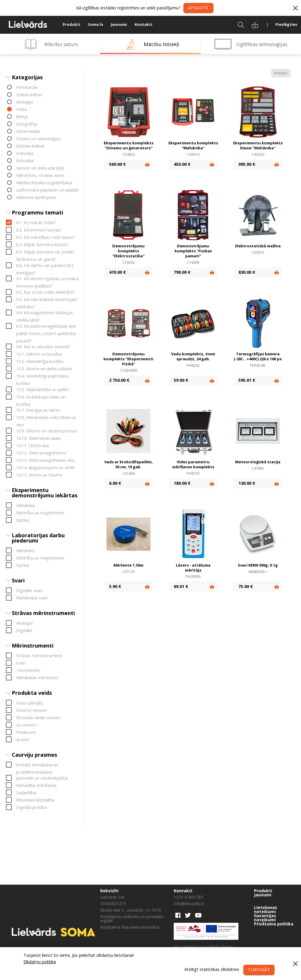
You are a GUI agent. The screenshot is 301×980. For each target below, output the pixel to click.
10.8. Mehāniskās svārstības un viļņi (46, 418)
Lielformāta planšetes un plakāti (47, 190)
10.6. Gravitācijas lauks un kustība (41, 397)
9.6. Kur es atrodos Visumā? (43, 347)
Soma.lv (96, 24)
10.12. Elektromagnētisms (41, 453)
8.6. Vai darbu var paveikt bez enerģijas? (45, 266)
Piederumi (26, 732)
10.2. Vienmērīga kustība (40, 362)
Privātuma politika (274, 924)
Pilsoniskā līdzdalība (35, 800)
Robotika (25, 161)
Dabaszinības (29, 95)
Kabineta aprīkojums (36, 198)
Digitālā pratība (31, 808)
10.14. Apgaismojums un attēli (45, 468)
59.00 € (181, 380)
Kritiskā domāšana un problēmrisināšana (37, 765)
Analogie (25, 623)
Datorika (25, 154)
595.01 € (247, 380)
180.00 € (182, 483)
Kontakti (143, 24)
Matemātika (28, 132)
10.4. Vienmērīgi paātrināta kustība (42, 377)
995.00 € (247, 164)
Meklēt (237, 24)
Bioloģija (25, 102)
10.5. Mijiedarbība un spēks (42, 390)
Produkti (71, 24)
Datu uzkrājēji (30, 703)
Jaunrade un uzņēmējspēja (42, 778)
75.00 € (246, 586)
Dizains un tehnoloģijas (39, 139)
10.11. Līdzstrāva (32, 446)
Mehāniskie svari (32, 598)
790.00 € (182, 272)
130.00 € (247, 483)
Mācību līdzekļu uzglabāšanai (44, 183)
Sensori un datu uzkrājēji (40, 168)
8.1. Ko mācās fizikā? (36, 223)
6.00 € (115, 483)
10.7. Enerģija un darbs (38, 410)
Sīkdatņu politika (40, 962)
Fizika (21, 110)
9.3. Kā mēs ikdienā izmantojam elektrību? (47, 300)
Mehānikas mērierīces (37, 678)
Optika (23, 520)
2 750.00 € (119, 380)
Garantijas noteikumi (265, 918)
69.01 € (181, 586)
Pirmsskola (27, 88)
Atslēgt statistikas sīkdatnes (211, 969)
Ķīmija (22, 117)
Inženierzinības (30, 146)
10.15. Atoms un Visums (39, 475)
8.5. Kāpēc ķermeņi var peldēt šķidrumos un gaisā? (45, 253)
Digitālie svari (29, 590)
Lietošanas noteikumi (266, 910)
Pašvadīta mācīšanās (36, 786)
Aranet (23, 740)
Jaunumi (119, 24)
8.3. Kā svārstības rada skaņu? (46, 238)
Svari (21, 663)
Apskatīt (198, 8)
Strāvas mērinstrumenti (39, 656)
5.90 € (115, 586)
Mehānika (25, 505)
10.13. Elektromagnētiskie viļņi (45, 460)
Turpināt (259, 970)
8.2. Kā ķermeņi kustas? (39, 230)
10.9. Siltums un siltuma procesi (47, 431)
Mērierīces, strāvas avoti (40, 176)
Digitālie (24, 630)
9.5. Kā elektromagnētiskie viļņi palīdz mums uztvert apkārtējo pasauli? (46, 327)
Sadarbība (26, 793)
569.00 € (117, 164)
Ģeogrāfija (27, 124)
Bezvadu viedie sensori (38, 718)
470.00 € (117, 272)
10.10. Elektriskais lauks (39, 438)
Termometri (28, 670)
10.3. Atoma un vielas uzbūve (44, 369)
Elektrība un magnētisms (40, 513)
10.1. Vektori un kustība (39, 354)
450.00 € (182, 164)
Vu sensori (26, 725)
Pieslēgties (286, 24)
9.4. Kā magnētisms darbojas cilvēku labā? (45, 313)
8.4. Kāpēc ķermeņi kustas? (43, 245)
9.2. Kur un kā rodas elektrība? (46, 292)
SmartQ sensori (31, 710)
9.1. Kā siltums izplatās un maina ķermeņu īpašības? (47, 279)
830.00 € (247, 272)
